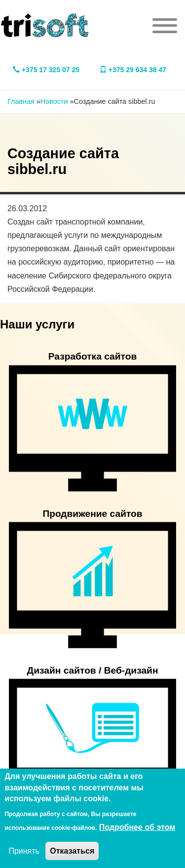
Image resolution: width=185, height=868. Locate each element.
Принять (24, 851)
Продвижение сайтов (92, 514)
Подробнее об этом (137, 827)
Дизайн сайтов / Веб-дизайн (93, 670)
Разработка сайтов (93, 356)
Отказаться (72, 851)
